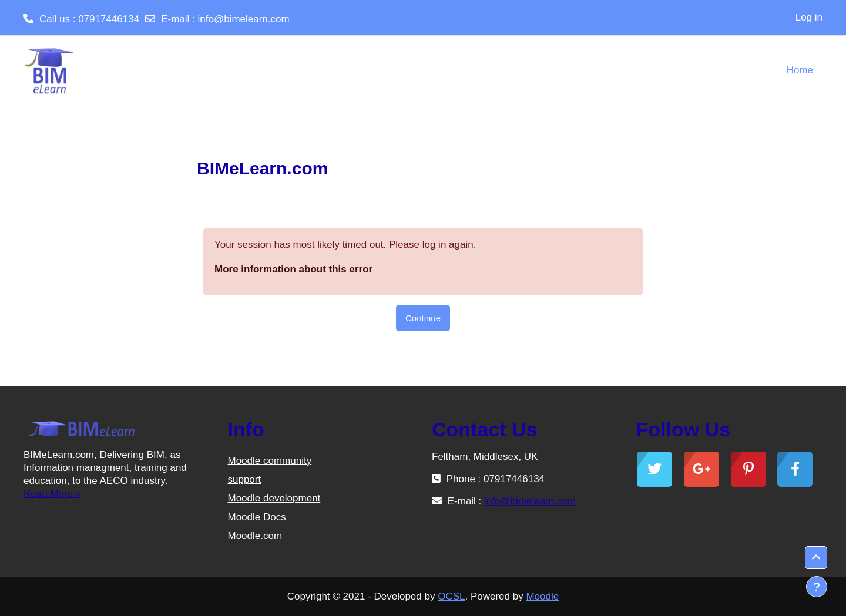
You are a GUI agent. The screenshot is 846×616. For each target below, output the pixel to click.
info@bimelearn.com (243, 19)
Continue (423, 318)
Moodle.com (255, 536)
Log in (809, 17)
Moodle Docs (257, 517)
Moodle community (270, 461)
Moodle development (274, 498)
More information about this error (293, 269)
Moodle (542, 596)
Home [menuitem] (800, 70)
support (245, 479)
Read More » (52, 494)
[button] (816, 558)
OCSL (451, 596)
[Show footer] (817, 587)
